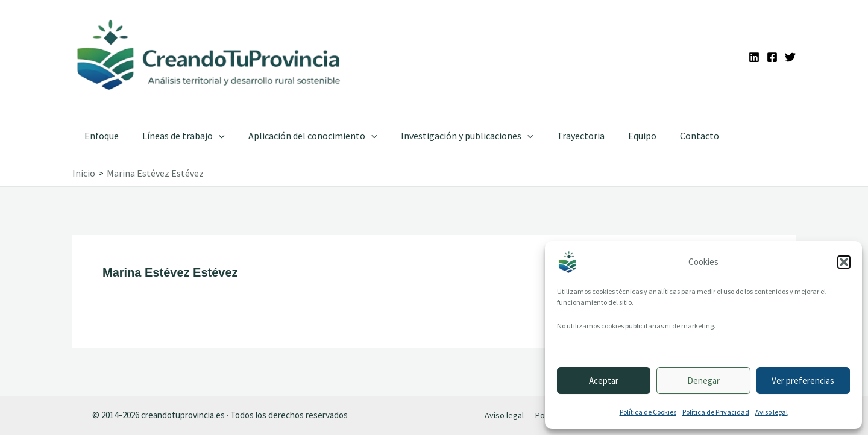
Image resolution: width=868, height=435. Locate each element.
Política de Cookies (648, 412)
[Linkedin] (754, 57)
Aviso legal (772, 412)
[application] (212, 136)
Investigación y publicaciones (451, 136)
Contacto (671, 136)
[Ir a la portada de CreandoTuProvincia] (209, 55)
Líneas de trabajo (177, 136)
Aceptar (604, 380)
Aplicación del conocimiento (302, 136)
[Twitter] (790, 57)
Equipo (618, 136)
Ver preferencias (803, 380)
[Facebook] (772, 57)
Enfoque (99, 136)
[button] (844, 262)
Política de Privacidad (716, 412)
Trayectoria (561, 136)
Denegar (703, 380)
